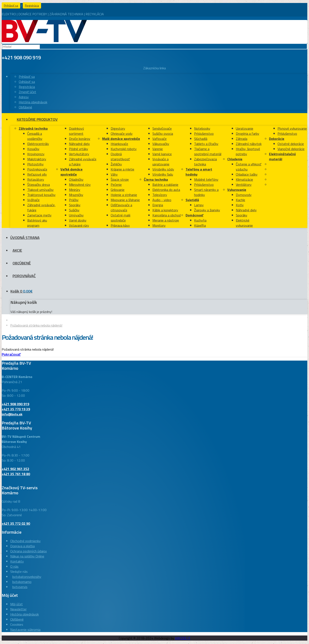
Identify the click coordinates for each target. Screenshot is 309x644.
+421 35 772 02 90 (16, 523)
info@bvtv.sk (12, 414)
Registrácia (32, 5)
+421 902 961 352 (15, 469)
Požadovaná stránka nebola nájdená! (36, 325)
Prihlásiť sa (11, 5)
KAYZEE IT (183, 638)
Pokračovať (11, 354)
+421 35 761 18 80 (16, 474)
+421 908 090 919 (15, 404)
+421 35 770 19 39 (16, 409)
